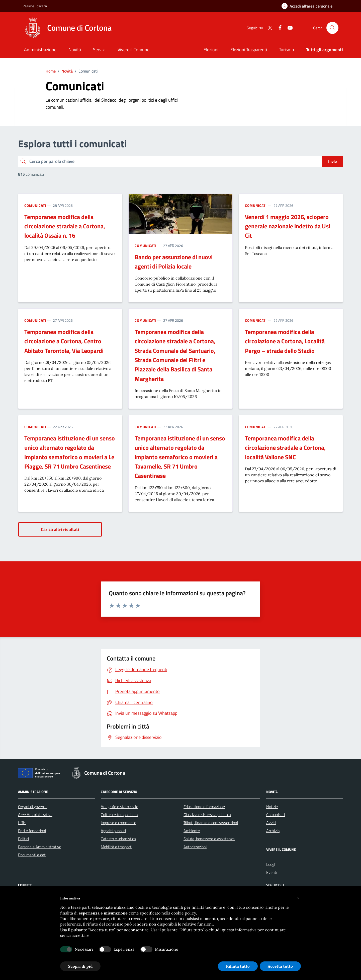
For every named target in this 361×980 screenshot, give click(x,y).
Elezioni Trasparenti (249, 50)
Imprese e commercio (118, 823)
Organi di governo (33, 807)
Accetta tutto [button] (280, 966)
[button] (298, 898)
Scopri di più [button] (80, 966)
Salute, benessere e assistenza (209, 839)
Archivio (273, 831)
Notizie (272, 807)
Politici (23, 839)
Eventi (272, 872)
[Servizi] (99, 50)
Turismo (287, 50)
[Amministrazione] (40, 50)
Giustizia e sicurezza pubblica (207, 815)
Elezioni (211, 50)
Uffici (22, 823)
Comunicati (35, 205)
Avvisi (271, 823)
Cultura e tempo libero (119, 815)
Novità (67, 71)
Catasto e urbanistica (118, 839)
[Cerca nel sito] (332, 28)
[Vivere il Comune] (133, 50)
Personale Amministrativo (40, 847)
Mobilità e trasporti (116, 847)
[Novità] (75, 50)
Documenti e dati (32, 855)
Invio (333, 161)
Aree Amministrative (35, 815)
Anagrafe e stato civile (119, 807)
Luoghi (272, 864)
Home (51, 71)
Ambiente (192, 831)
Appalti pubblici (113, 831)
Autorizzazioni (195, 847)
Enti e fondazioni (32, 831)
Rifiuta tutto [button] (238, 966)
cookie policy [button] (184, 913)
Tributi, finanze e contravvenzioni (211, 823)
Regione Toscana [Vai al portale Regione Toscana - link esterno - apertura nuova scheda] (35, 6)
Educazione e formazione (204, 807)
